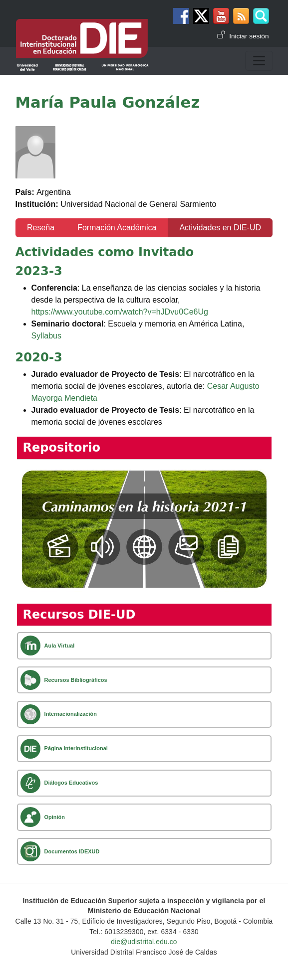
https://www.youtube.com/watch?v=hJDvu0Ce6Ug (120, 312)
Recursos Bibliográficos (76, 680)
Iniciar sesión (249, 36)
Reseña (41, 228)
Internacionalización (71, 714)
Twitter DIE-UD (201, 16)
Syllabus (46, 336)
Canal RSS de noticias (241, 16)
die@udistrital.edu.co (144, 942)
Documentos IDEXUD (72, 851)
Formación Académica (117, 228)
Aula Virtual (60, 646)
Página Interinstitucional (76, 748)
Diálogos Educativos (71, 783)
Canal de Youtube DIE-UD (221, 16)
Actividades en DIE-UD (220, 228)
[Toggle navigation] (259, 61)
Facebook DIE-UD (181, 16)
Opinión (55, 817)
